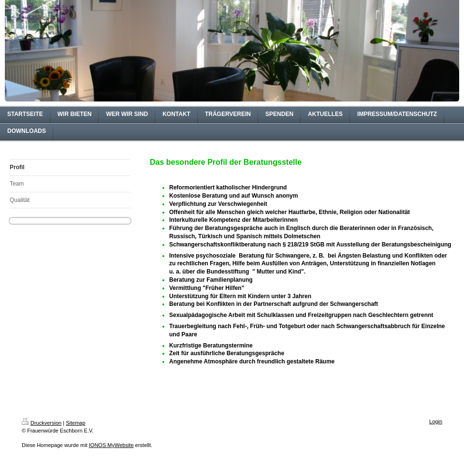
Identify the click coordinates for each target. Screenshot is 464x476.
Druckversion (42, 423)
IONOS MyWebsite (111, 445)
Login (436, 421)
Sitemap (75, 423)
